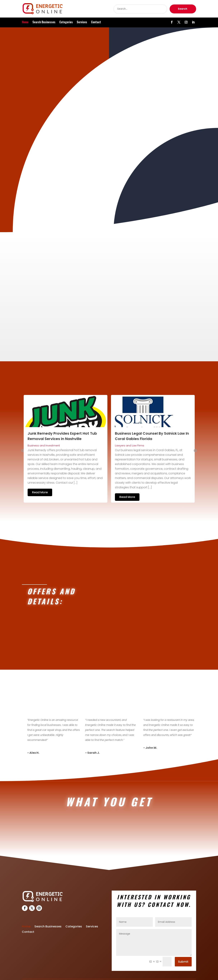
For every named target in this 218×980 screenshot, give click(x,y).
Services (82, 22)
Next (195, 437)
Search (183, 9)
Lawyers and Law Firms (130, 431)
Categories (66, 22)
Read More (40, 478)
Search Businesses (44, 22)
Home (25, 22)
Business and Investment (44, 431)
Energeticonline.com (122, 973)
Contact (96, 22)
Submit (183, 949)
